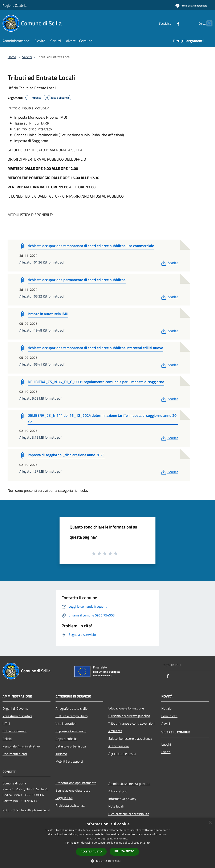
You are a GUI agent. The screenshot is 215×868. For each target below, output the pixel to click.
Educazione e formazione (126, 708)
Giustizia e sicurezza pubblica (129, 716)
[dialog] (107, 843)
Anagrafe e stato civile (72, 708)
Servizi (27, 57)
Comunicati (169, 716)
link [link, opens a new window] (148, 843)
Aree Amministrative (17, 716)
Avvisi (166, 724)
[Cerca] (207, 23)
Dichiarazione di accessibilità (129, 814)
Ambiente (115, 731)
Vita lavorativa (66, 724)
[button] (107, 861)
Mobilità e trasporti (69, 761)
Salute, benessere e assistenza (130, 738)
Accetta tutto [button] (91, 852)
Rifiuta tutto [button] (124, 851)
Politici (7, 739)
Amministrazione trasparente (129, 784)
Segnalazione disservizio (73, 790)
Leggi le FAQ (64, 798)
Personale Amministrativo (21, 746)
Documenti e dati (15, 754)
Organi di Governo (15, 708)
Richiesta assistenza (70, 805)
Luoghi (166, 744)
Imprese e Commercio (71, 731)
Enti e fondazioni (15, 731)
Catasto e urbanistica (71, 746)
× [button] (210, 822)
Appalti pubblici (66, 739)
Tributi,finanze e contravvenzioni (132, 723)
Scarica (169, 263)
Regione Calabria (15, 5)
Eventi (166, 752)
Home (12, 57)
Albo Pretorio (118, 791)
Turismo (61, 754)
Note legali (116, 806)
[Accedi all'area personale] (191, 6)
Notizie (166, 708)
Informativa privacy (122, 799)
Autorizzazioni (119, 746)
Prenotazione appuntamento (76, 783)
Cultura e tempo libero (72, 716)
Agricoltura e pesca (122, 754)
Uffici (6, 724)
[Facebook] (170, 23)
